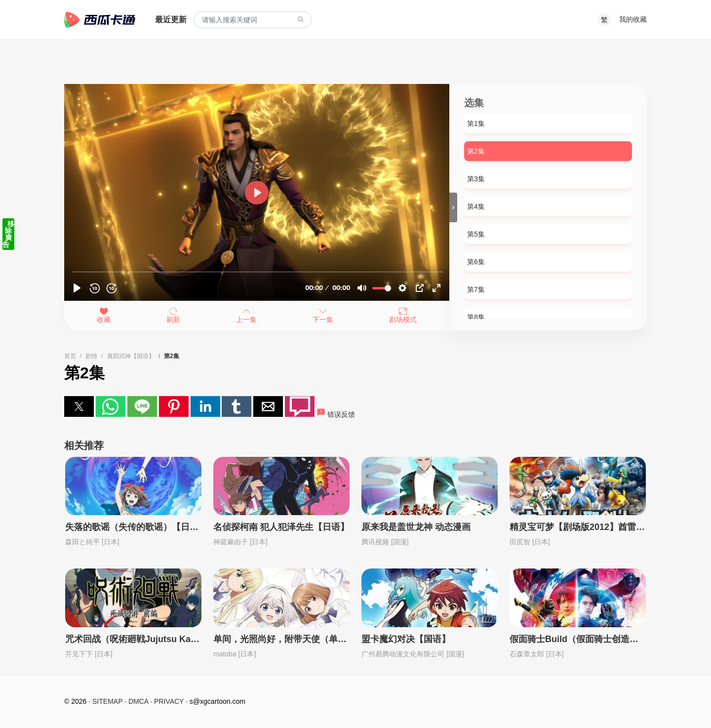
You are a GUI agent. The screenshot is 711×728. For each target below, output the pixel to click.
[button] (79, 406)
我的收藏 (633, 19)
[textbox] (253, 20)
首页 (70, 356)
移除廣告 (8, 234)
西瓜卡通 (100, 20)
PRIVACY (169, 701)
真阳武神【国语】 (131, 356)
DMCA (138, 701)
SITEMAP (107, 701)
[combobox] (253, 20)
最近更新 (171, 20)
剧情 (91, 356)
